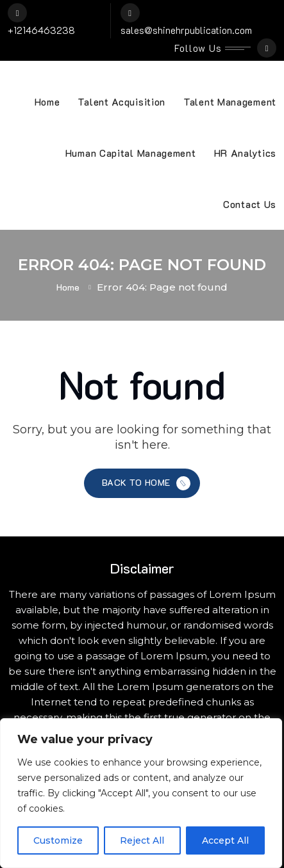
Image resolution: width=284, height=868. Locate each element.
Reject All (142, 840)
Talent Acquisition (121, 102)
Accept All (225, 840)
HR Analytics (245, 153)
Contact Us (250, 204)
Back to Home (148, 484)
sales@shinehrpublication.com (186, 30)
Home (47, 102)
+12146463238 (41, 30)
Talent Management (230, 102)
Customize (58, 840)
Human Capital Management (131, 153)
